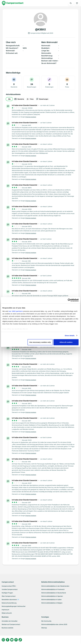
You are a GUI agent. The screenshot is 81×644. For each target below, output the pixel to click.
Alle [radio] (9, 99)
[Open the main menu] (77, 3)
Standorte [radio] (19, 99)
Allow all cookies (66, 342)
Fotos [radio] (30, 99)
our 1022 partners (16, 311)
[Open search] (71, 3)
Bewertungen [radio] (42, 99)
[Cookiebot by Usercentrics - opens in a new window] (69, 300)
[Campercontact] (13, 3)
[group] (40, 99)
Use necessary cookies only (40, 342)
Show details (70, 336)
